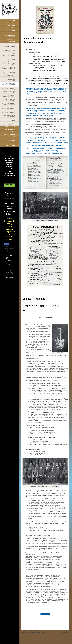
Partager (6, 244)
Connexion (67, 631)
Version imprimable (27, 631)
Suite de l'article (45, 614)
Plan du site (35, 631)
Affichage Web (66, 632)
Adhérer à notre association (9, 185)
